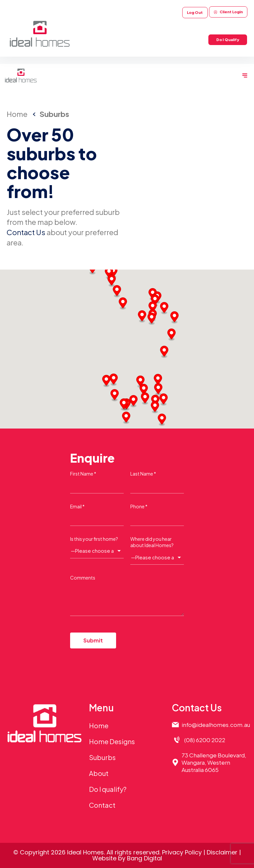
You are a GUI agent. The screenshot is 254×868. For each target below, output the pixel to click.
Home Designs (112, 741)
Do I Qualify (228, 40)
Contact (102, 805)
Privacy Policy (182, 852)
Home (99, 725)
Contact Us (26, 232)
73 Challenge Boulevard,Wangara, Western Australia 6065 (214, 762)
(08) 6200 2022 (205, 740)
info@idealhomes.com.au (216, 725)
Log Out (195, 12)
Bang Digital (145, 858)
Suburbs (102, 757)
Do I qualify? (108, 789)
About (99, 773)
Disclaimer (222, 852)
